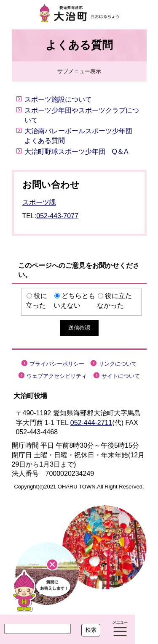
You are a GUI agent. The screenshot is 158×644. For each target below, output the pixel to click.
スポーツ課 (39, 202)
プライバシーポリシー (57, 364)
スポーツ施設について (58, 99)
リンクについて (118, 364)
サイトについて (121, 376)
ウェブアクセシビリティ (57, 376)
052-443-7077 (57, 216)
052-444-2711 (91, 423)
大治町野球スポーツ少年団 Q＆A (76, 152)
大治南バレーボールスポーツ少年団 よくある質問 (82, 136)
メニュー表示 (120, 629)
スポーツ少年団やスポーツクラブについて (82, 115)
